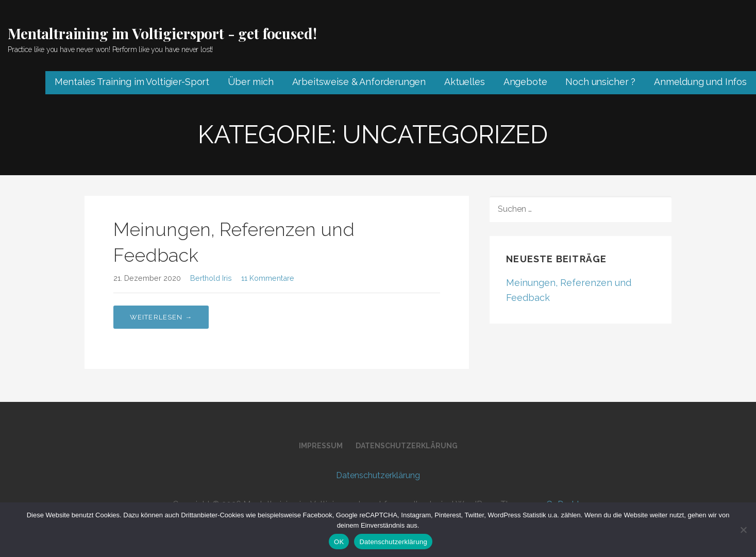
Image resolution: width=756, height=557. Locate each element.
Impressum (321, 446)
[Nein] (743, 530)
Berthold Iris (211, 278)
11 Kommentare (268, 278)
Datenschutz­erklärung (407, 446)
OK (339, 542)
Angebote (525, 82)
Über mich (251, 82)
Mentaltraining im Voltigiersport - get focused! (162, 33)
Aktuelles (465, 82)
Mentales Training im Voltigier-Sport (132, 82)
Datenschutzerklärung (393, 542)
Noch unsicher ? (600, 82)
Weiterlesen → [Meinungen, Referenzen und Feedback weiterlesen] (161, 317)
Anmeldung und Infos (700, 82)
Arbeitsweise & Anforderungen (359, 82)
